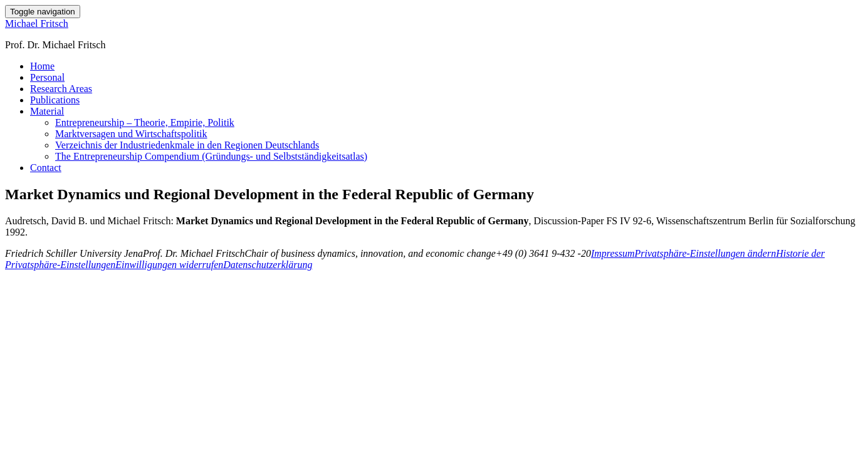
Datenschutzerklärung (268, 265)
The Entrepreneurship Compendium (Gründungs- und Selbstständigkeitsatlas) (211, 156)
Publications (55, 100)
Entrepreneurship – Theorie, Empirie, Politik (145, 122)
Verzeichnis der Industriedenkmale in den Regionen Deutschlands (187, 145)
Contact (46, 168)
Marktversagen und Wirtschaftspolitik (131, 134)
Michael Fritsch (37, 23)
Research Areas (61, 89)
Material (47, 111)
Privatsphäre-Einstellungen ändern (706, 253)
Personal (47, 77)
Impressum (613, 253)
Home (42, 66)
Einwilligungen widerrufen (169, 265)
